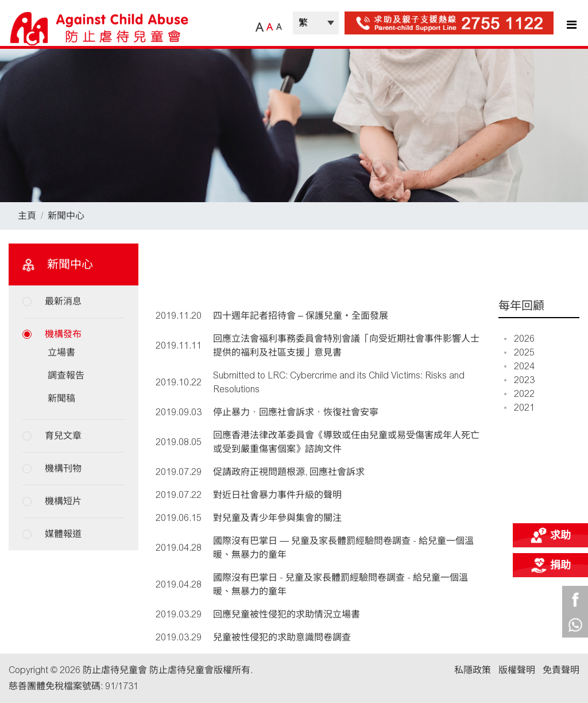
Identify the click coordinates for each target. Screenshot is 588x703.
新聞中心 (66, 216)
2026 (519, 339)
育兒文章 (63, 436)
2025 (519, 352)
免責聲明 (561, 670)
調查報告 (66, 375)
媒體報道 (63, 534)
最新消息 (63, 301)
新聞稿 (61, 398)
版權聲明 (517, 670)
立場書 (61, 352)
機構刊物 (63, 468)
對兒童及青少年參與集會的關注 (277, 518)
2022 (519, 394)
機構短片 (63, 501)
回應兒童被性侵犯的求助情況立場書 (287, 614)
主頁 (27, 216)
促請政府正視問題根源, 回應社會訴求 (289, 472)
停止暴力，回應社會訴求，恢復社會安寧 (296, 412)
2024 (519, 366)
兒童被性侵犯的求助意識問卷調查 (282, 637)
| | (316, 23)
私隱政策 (473, 670)
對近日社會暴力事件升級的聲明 (277, 495)
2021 (519, 407)
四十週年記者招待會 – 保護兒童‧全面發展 (301, 316)
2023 (519, 380)
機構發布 (63, 334)
